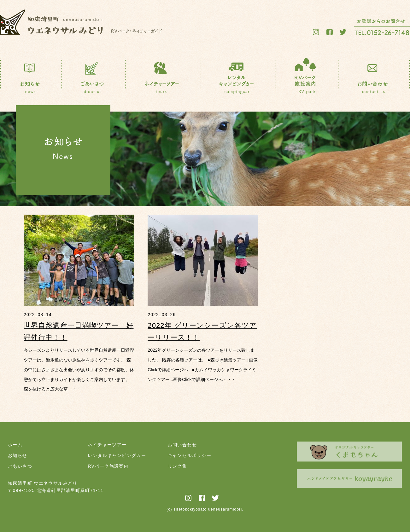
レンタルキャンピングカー (117, 455)
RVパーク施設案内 (108, 466)
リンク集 (178, 466)
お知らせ (18, 455)
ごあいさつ (20, 466)
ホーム (15, 445)
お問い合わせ (182, 445)
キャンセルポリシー (190, 455)
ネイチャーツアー (107, 445)
